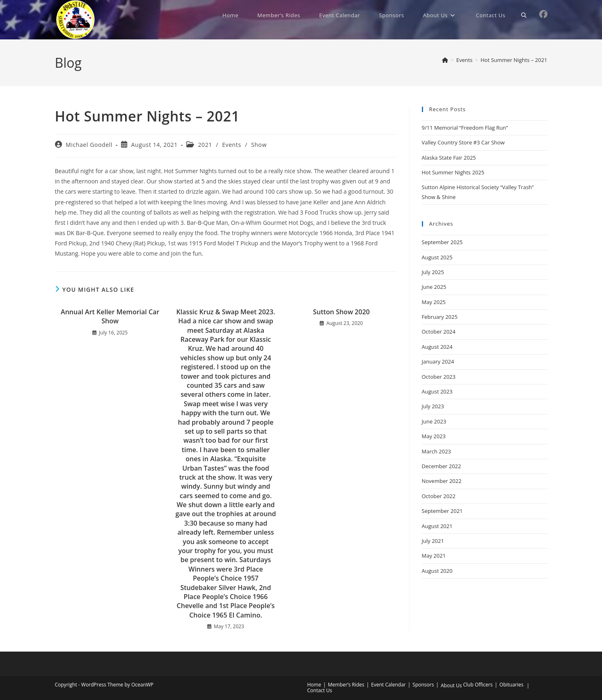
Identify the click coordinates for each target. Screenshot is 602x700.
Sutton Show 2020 (341, 312)
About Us (451, 685)
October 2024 (439, 332)
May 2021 (434, 556)
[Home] (445, 60)
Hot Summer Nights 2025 (453, 172)
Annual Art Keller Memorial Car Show (110, 316)
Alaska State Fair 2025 (449, 158)
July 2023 (433, 406)
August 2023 (437, 391)
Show (259, 145)
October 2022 (439, 496)
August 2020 (437, 571)
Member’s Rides (346, 685)
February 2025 (440, 317)
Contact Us (320, 690)
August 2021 (437, 526)
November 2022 (442, 481)
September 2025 (442, 242)
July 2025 (433, 272)
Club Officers (478, 685)
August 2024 (437, 347)
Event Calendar (388, 685)
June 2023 (434, 421)
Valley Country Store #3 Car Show (463, 142)
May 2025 (434, 302)
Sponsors (423, 685)
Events (231, 145)
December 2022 (442, 466)
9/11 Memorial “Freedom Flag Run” (465, 128)
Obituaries (511, 685)
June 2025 (434, 287)
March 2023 (437, 451)
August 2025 (437, 257)
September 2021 (442, 511)
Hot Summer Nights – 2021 (514, 60)
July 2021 (433, 541)
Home (314, 685)
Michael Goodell (89, 145)
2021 (205, 145)
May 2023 (434, 436)
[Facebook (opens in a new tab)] (543, 14)
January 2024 (438, 361)
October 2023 (439, 377)
